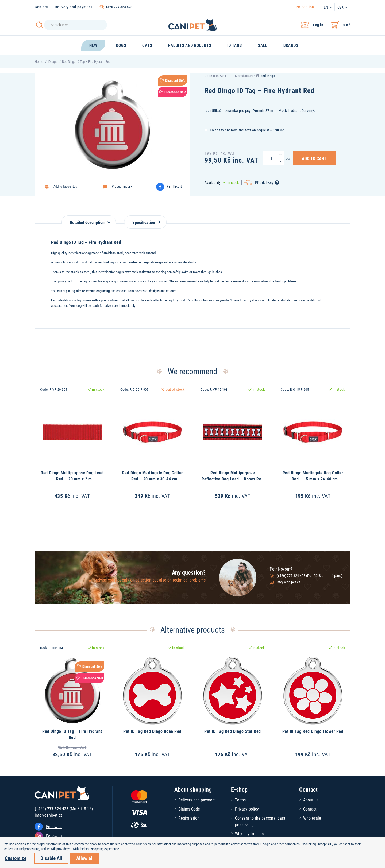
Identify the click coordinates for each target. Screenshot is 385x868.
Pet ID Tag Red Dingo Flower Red (313, 731)
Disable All (51, 858)
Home (39, 61)
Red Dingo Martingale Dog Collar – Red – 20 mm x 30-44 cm (153, 476)
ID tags (53, 61)
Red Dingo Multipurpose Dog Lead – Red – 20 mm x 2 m (72, 476)
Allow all (85, 858)
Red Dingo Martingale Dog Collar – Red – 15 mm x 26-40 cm (313, 476)
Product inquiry (122, 186)
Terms (240, 800)
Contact (41, 7)
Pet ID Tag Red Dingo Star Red (233, 731)
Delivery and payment (74, 7)
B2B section (304, 7)
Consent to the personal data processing (260, 821)
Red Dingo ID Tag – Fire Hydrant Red (72, 734)
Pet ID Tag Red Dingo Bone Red (152, 731)
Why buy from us (249, 833)
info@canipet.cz (288, 582)
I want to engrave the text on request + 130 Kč (244, 130)
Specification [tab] (145, 222)
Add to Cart (314, 158)
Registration (189, 818)
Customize (16, 858)
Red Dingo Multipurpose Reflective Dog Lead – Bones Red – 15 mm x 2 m (233, 479)
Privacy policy (247, 809)
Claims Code (189, 809)
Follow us (54, 826)
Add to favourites (65, 186)
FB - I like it (174, 186)
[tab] (89, 220)
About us (311, 800)
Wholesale (312, 818)
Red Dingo (268, 76)
